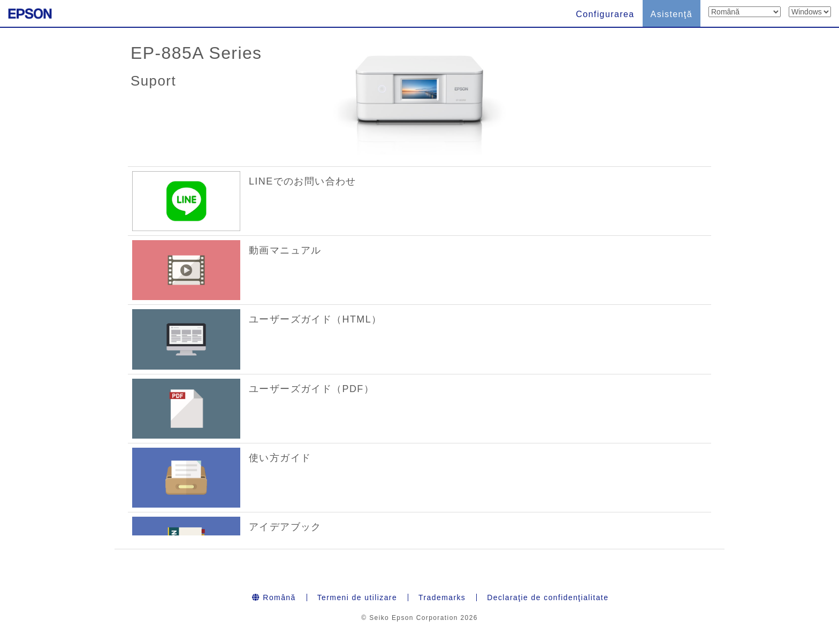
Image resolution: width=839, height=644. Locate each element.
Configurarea (605, 14)
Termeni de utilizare (357, 597)
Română (274, 597)
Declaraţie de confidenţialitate (548, 597)
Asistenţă (672, 14)
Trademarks (442, 597)
